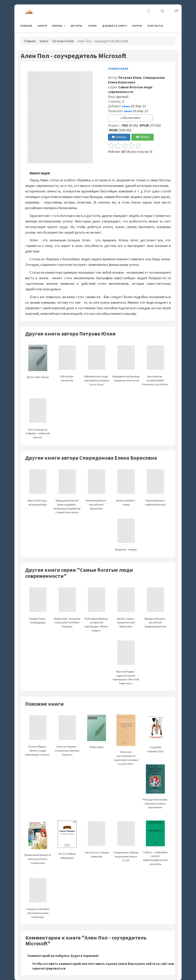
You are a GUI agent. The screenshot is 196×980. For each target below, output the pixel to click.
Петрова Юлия (63, 41)
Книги (42, 26)
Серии (92, 26)
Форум (137, 26)
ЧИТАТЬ (143, 137)
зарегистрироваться (49, 968)
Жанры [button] (57, 26)
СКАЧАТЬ (119, 137)
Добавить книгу (115, 26)
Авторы (77, 26)
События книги (130, 118)
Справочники (118, 69)
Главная (26, 26)
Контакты (155, 26)
